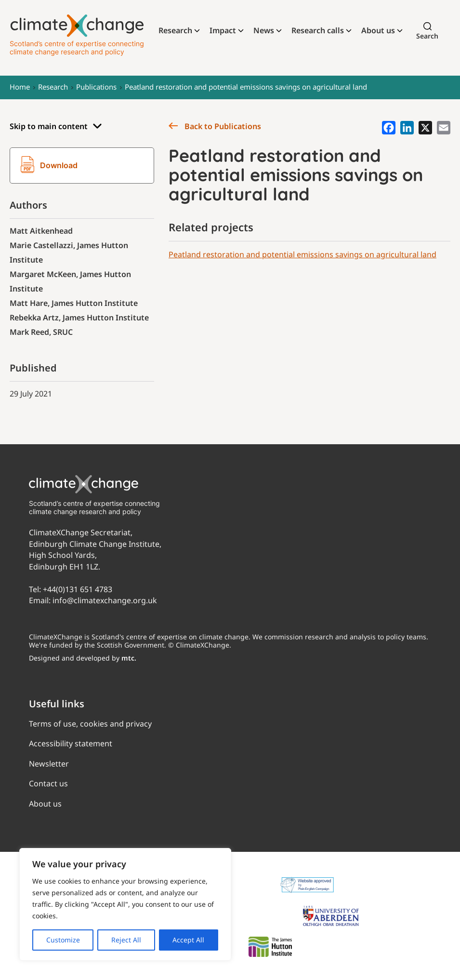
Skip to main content (56, 126)
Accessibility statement (71, 743)
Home (20, 87)
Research (175, 30)
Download (49, 166)
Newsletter (49, 764)
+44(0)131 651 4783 (78, 589)
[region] (125, 904)
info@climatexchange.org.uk (105, 600)
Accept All (188, 940)
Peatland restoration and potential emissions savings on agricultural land (246, 87)
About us (378, 30)
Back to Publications (215, 126)
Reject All (126, 940)
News (264, 30)
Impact (223, 30)
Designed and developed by (83, 658)
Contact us (48, 783)
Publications (96, 87)
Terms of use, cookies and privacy (90, 724)
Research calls (318, 30)
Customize (63, 940)
